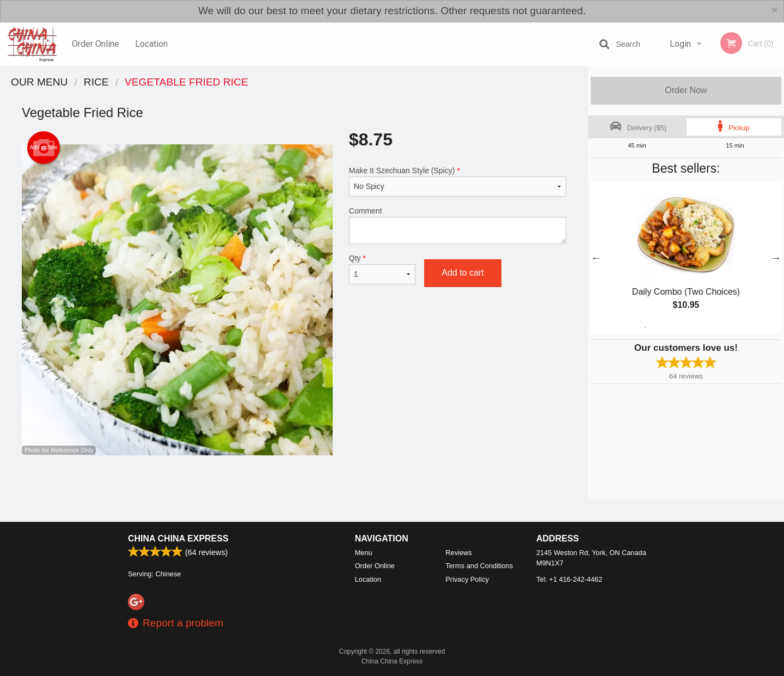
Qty (382, 269)
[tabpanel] (686, 258)
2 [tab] (661, 328)
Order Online (96, 44)
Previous (596, 258)
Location (151, 44)
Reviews (458, 553)
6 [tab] (727, 328)
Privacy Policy (467, 579)
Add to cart (463, 273)
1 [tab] (645, 328)
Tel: (569, 579)
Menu (364, 553)
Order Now (686, 90)
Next (776, 258)
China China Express (178, 538)
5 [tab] (710, 328)
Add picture (44, 148)
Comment (458, 225)
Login (680, 44)
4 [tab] (694, 328)
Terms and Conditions (479, 566)
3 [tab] (678, 328)
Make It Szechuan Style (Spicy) (458, 181)
